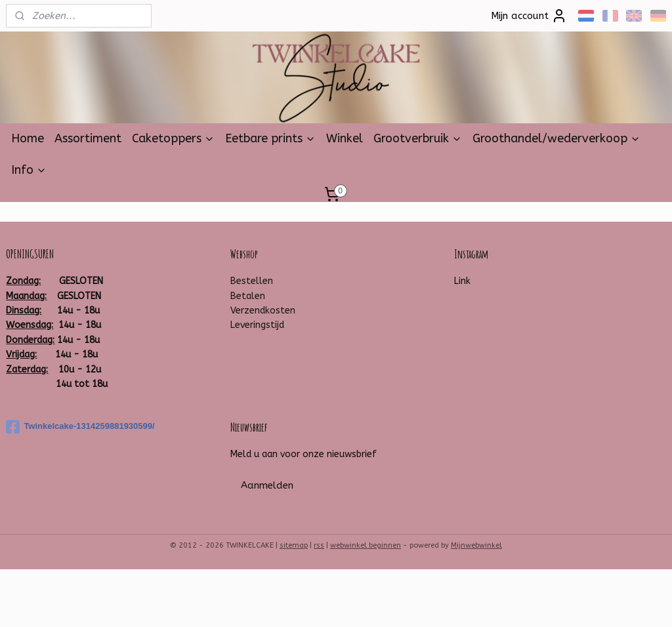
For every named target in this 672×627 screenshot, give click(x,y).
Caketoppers (173, 138)
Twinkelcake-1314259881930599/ (80, 427)
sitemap (294, 545)
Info (29, 170)
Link (462, 281)
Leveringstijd (257, 325)
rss (319, 545)
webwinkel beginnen (366, 545)
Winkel (345, 138)
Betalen (248, 296)
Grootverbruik (418, 138)
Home (28, 138)
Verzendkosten (263, 311)
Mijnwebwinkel (476, 545)
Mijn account (529, 16)
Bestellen (252, 281)
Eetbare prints (270, 138)
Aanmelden (267, 485)
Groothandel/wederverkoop (556, 138)
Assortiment (88, 138)
